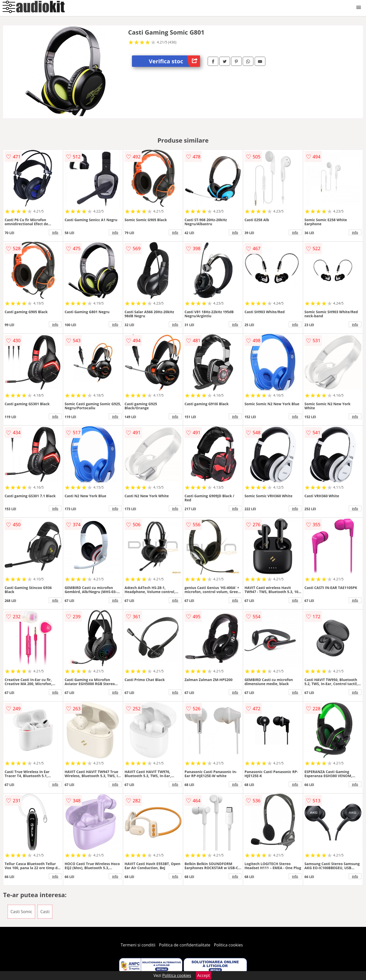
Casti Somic (21, 912)
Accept (204, 975)
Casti (45, 912)
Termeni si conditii (138, 945)
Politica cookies (228, 945)
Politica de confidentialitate (185, 945)
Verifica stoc (174, 61)
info (55, 232)
